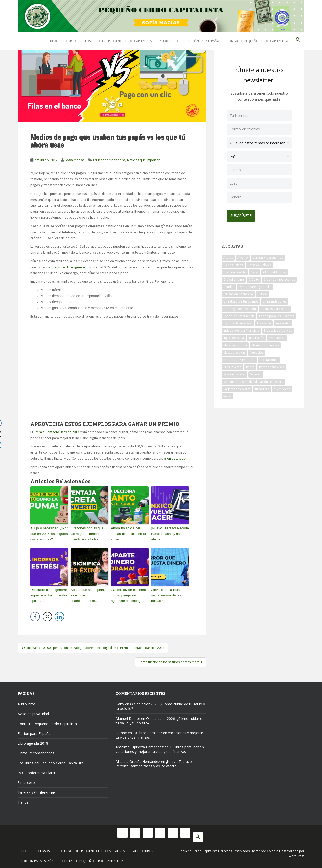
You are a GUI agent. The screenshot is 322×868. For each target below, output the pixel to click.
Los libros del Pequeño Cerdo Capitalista (118, 41)
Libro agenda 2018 (33, 742)
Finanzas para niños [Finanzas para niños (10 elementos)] (275, 307)
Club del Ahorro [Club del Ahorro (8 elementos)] (275, 270)
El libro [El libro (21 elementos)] (262, 292)
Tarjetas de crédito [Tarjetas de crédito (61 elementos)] (237, 387)
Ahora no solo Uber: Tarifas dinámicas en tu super (128, 533)
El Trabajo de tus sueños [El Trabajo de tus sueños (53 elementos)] (241, 299)
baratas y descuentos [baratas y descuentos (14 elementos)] (268, 256)
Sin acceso (26, 781)
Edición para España (203, 41)
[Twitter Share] (47, 615)
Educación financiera (109, 160)
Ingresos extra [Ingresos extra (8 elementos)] (234, 336)
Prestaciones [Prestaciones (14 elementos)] (269, 358)
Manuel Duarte (128, 717)
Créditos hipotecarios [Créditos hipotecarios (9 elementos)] (279, 277)
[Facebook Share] (35, 615)
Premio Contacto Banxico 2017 (57, 432)
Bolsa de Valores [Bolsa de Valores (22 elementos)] (259, 263)
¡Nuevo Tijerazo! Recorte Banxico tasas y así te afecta (169, 533)
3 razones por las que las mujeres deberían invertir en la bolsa (89, 533)
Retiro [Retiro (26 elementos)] (250, 365)
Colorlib (273, 850)
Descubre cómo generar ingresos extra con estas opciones (48, 594)
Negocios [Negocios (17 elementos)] (257, 350)
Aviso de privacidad (33, 712)
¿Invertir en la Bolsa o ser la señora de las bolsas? (170, 592)
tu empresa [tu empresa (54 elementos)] (282, 387)
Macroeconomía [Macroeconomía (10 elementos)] (235, 343)
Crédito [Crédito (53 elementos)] (254, 277)
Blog (54, 41)
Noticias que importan (144, 160)
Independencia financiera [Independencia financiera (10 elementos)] (242, 329)
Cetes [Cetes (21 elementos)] (255, 270)
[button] (298, 41)
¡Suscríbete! (243, 214)
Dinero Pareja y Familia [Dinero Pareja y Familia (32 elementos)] (255, 285)
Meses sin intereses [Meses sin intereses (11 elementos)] (265, 343)
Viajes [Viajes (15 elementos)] (228, 394)
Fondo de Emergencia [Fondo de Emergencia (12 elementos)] (239, 314)
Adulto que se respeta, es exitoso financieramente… (89, 594)
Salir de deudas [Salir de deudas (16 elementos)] (234, 372)
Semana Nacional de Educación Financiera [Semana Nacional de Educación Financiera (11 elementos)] (253, 380)
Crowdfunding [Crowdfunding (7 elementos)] (234, 277)
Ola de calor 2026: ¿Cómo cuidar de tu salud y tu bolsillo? (160, 705)
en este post (177, 458)
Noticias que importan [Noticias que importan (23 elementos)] (239, 358)
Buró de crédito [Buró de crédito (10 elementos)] (235, 270)
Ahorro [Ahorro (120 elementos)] (243, 256)
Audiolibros (169, 41)
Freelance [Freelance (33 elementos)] (264, 321)
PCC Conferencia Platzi (36, 771)
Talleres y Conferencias (37, 791)
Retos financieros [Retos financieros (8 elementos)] (271, 365)
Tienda (23, 801)
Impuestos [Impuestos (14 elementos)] (283, 321)
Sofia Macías (75, 160)
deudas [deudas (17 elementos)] (229, 285)
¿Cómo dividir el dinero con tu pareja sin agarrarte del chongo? (128, 594)
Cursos (72, 41)
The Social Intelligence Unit (71, 267)
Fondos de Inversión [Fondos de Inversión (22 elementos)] (238, 321)
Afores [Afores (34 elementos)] (228, 256)
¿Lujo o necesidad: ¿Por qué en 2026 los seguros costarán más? (48, 533)
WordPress (296, 855)
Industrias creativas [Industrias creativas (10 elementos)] (278, 329)
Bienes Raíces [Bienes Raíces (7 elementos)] (233, 263)
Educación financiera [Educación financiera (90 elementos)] (238, 292)
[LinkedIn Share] (59, 615)
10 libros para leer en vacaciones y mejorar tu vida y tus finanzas (159, 733)
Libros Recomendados (36, 752)
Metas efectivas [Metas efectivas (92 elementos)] (234, 350)
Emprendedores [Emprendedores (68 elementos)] (275, 299)
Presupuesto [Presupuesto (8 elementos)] (232, 365)
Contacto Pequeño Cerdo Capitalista (257, 41)
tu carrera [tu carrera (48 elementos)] (262, 387)
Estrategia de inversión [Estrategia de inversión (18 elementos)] (240, 307)
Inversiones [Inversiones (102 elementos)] (277, 336)
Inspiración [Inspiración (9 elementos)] (256, 336)
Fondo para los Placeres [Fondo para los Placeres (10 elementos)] (276, 314)
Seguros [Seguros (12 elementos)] (256, 372)
